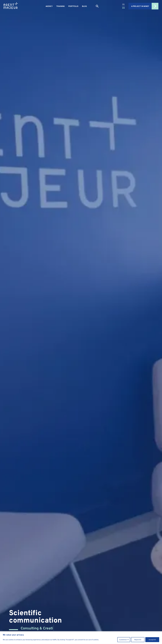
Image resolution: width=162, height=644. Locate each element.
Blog (84, 6)
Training (60, 6)
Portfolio (73, 6)
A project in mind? (145, 6)
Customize (123, 640)
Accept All (152, 640)
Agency (49, 6)
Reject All (138, 640)
